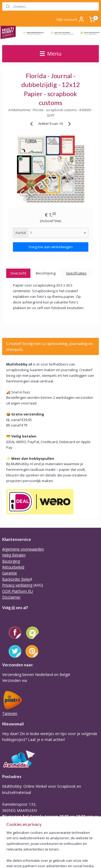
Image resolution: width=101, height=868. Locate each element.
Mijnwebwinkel (87, 858)
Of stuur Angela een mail (24, 828)
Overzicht (18, 273)
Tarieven (10, 713)
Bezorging (11, 561)
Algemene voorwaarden (23, 549)
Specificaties (76, 273)
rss (20, 858)
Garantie (10, 573)
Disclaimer (11, 597)
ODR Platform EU (18, 591)
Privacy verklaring (17, 585)
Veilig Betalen (14, 555)
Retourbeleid (13, 567)
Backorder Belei (16, 579)
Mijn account (71, 19)
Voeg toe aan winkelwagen (51, 247)
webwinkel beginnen (40, 858)
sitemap (8, 858)
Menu (51, 54)
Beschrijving (46, 273)
